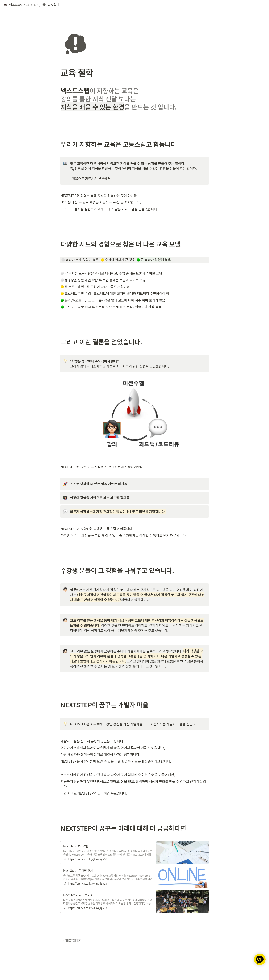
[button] (21, 5)
